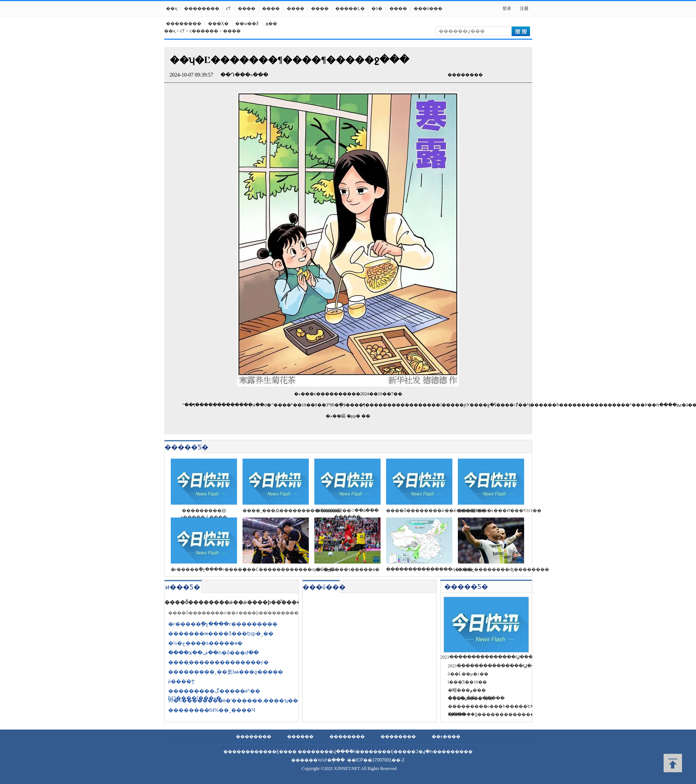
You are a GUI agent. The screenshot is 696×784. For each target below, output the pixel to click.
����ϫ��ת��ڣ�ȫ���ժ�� (213, 653)
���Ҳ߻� (218, 24)
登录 (507, 8)
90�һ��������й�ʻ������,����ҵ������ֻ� (246, 701)
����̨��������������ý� (218, 662)
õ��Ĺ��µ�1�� (468, 674)
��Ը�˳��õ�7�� (471, 698)
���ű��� (428, 8)
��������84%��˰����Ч (212, 710)
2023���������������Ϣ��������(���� (515, 666)
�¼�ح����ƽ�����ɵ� (206, 643)
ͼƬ (228, 8)
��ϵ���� (446, 737)
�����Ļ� (350, 8)
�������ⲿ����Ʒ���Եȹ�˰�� (221, 634)
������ (300, 737)
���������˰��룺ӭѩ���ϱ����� (226, 672)
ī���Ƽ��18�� (467, 682)
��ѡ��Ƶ (247, 24)
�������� (202, 8)
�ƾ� (377, 8)
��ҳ (172, 8)
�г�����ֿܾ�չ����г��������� (223, 624)
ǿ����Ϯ (181, 681)
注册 (524, 8)
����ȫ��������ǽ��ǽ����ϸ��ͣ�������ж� (245, 602)
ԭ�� (271, 24)
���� (247, 8)
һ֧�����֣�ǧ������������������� (505, 714)
